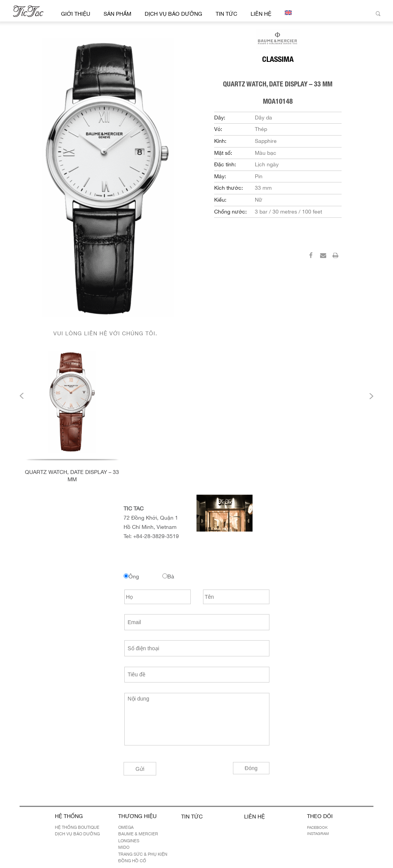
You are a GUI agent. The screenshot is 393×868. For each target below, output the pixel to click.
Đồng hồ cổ (132, 861)
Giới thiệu (76, 14)
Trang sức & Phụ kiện (143, 854)
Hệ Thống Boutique (77, 827)
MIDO (124, 847)
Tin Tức (226, 14)
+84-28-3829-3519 (156, 536)
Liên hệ (261, 14)
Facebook (317, 827)
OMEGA (126, 827)
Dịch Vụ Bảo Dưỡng (173, 14)
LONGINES (129, 841)
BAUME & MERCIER (138, 834)
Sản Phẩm (117, 14)
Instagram (318, 833)
